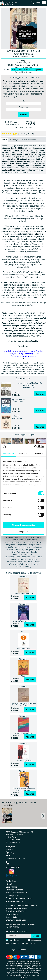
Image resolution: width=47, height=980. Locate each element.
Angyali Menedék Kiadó (16, 911)
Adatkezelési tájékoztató (17, 901)
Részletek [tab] (23, 453)
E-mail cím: (24, 107)
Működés (10, 549)
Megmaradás (22, 545)
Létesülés (38, 542)
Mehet (23, 115)
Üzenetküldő (11, 887)
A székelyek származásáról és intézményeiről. (23, 351)
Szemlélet (26, 557)
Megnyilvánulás (35, 545)
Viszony (37, 562)
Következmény (31, 540)
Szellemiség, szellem (13, 557)
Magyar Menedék (18, 950)
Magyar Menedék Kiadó (16, 908)
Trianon (13, 559)
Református (17, 554)
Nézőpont (29, 549)
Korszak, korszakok (33, 537)
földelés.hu (24, 977)
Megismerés (11, 545)
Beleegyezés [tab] (8, 453)
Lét (24, 542)
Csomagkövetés (13, 896)
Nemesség (19, 549)
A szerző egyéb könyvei (23, 434)
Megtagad (23, 532)
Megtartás (9, 547)
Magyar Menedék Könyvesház (9, 5)
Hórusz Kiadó (12, 914)
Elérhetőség (11, 881)
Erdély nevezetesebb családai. (23, 356)
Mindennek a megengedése (23, 525)
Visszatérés (28, 562)
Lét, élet (30, 542)
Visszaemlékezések (15, 562)
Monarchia (27, 547)
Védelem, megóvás (16, 564)
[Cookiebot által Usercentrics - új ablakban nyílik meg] (34, 447)
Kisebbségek (20, 537)
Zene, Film (10, 847)
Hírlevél (9, 884)
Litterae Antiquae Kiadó (16, 920)
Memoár (18, 547)
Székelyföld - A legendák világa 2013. (23, 354)
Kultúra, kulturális (17, 540)
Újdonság (10, 852)
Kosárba (40, 394)
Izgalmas (10, 537)
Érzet (36, 564)
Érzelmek (29, 564)
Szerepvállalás (37, 557)
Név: (23, 101)
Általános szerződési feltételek (19, 898)
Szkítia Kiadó (11, 917)
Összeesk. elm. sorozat (16, 858)
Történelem (23, 559)
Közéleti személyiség (13, 542)
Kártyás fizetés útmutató (17, 893)
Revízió (26, 554)
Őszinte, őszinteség (24, 567)
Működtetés (37, 547)
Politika (12, 552)
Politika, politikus (23, 552)
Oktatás (38, 549)
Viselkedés (33, 559)
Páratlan (34, 552)
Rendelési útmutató (14, 890)
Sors (33, 554)
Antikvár (10, 850)
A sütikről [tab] (39, 453)
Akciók (9, 855)
